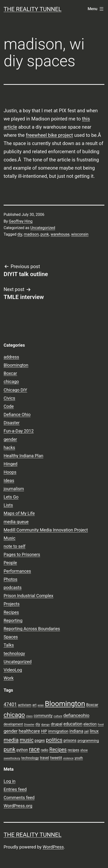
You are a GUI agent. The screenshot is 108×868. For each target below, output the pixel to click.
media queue (16, 522)
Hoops (10, 472)
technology (14, 653)
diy (20, 234)
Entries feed (15, 789)
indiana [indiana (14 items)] (76, 731)
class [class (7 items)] (29, 716)
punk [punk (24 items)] (10, 749)
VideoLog (13, 670)
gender (10, 439)
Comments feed (19, 798)
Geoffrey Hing (21, 221)
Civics (9, 398)
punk (45, 234)
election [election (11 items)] (90, 724)
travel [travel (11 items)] (44, 758)
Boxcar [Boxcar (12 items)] (92, 705)
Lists (8, 505)
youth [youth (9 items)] (79, 758)
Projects (12, 604)
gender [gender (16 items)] (11, 731)
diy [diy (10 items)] (38, 724)
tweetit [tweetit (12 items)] (56, 758)
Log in (10, 781)
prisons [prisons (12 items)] (70, 740)
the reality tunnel (32, 9)
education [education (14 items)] (73, 724)
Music (10, 538)
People (10, 563)
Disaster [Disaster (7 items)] (29, 724)
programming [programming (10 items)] (88, 741)
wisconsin (80, 234)
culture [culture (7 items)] (58, 716)
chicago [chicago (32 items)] (14, 715)
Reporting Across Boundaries (32, 629)
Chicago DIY (15, 390)
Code (9, 406)
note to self (14, 546)
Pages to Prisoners (22, 554)
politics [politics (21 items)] (54, 740)
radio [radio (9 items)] (45, 750)
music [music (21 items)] (26, 740)
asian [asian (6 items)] (41, 705)
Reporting (13, 620)
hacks (9, 447)
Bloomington (16, 365)
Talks (9, 645)
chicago (11, 381)
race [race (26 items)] (34, 749)
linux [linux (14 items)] (94, 731)
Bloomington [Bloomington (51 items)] (65, 704)
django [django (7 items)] (45, 724)
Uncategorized (43, 228)
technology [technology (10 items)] (30, 758)
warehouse (60, 234)
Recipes (11, 612)
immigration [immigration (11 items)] (58, 731)
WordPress (53, 847)
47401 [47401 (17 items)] (10, 705)
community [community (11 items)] (43, 716)
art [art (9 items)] (34, 705)
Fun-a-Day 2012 (19, 431)
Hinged (11, 464)
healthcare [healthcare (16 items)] (29, 731)
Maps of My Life (19, 513)
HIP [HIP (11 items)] (44, 731)
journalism (14, 489)
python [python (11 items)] (22, 750)
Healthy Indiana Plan (23, 456)
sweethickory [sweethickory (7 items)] (12, 758)
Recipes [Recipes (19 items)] (58, 749)
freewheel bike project (49, 135)
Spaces (11, 637)
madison (31, 234)
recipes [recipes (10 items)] (73, 750)
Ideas (9, 480)
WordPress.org (18, 806)
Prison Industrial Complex (29, 596)
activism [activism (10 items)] (25, 705)
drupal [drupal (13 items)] (57, 724)
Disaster (12, 423)
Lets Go (11, 497)
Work (9, 678)
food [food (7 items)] (101, 724)
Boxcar (10, 373)
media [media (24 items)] (11, 740)
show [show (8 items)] (84, 750)
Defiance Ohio (17, 414)
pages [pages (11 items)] (40, 741)
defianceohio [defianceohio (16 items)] (76, 716)
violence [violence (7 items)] (68, 758)
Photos (11, 579)
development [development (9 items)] (13, 724)
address (11, 357)
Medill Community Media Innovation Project (46, 530)
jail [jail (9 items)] (86, 731)
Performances (17, 571)
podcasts (13, 587)
